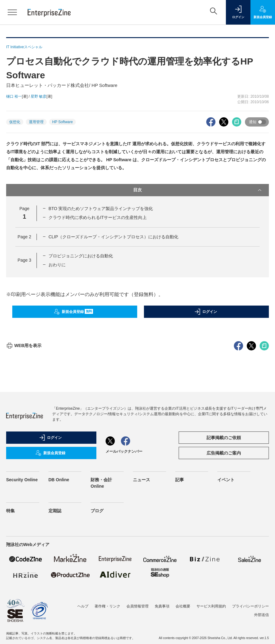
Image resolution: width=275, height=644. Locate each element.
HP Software (62, 122)
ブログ (97, 621)
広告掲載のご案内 (224, 564)
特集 (10, 621)
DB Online (59, 590)
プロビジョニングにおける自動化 (81, 256)
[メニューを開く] (12, 12)
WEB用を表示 (24, 456)
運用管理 (36, 122)
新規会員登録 (74, 312)
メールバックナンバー (124, 562)
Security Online (22, 590)
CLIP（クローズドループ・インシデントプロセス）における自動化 (113, 237)
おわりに (57, 265)
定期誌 (55, 621)
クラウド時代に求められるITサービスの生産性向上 (98, 217)
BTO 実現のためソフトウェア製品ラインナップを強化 (101, 209)
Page (24, 237)
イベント (226, 590)
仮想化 (15, 122)
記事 (180, 590)
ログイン (206, 312)
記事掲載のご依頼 (224, 548)
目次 (198, 190)
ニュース (141, 590)
